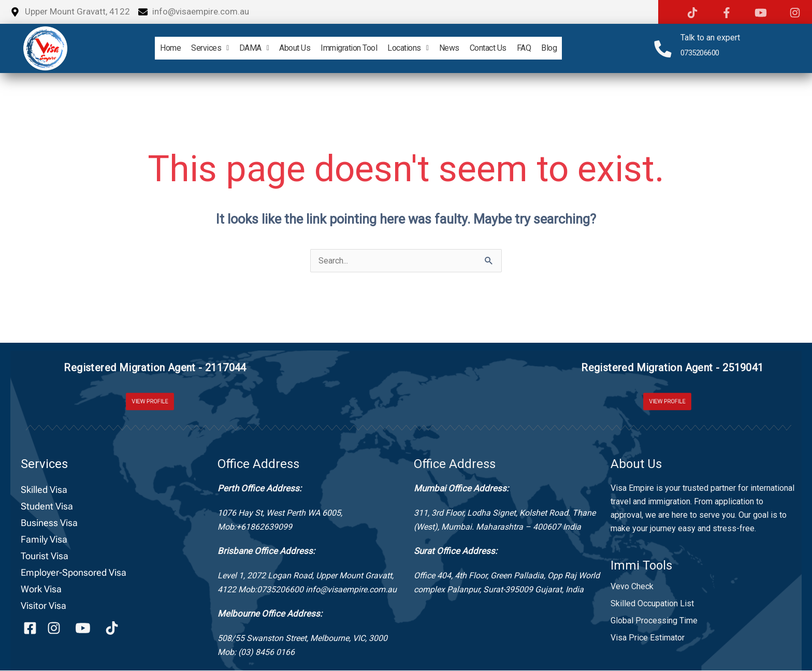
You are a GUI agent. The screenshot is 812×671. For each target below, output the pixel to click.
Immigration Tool (347, 48)
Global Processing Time (654, 621)
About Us (288, 48)
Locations (410, 48)
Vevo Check (632, 587)
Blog (568, 48)
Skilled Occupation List (652, 604)
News (455, 48)
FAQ (539, 48)
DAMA (244, 48)
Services (195, 48)
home (152, 48)
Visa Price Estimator (648, 638)
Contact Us (498, 48)
